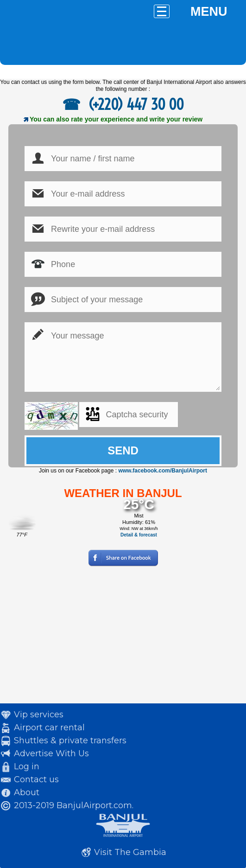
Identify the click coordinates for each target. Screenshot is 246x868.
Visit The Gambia (130, 852)
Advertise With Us (51, 753)
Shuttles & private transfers (70, 740)
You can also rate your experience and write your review (116, 119)
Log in (27, 766)
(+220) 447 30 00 (134, 104)
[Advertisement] (123, 638)
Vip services (39, 715)
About (27, 792)
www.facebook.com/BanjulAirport (163, 471)
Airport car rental (49, 728)
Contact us (36, 779)
